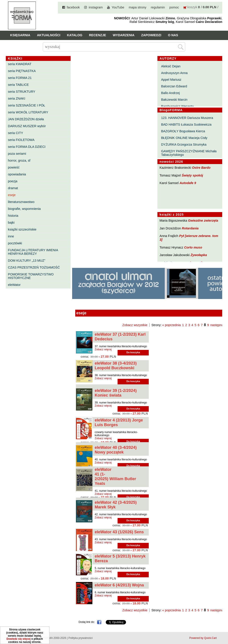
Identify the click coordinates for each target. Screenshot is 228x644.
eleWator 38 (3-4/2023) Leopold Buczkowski (116, 366)
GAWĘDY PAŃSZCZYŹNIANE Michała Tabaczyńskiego (189, 153)
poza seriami (17, 154)
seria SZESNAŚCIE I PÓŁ (27, 105)
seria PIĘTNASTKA (22, 71)
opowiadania (17, 174)
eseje (12, 195)
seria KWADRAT (20, 64)
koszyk (192, 7)
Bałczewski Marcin (174, 100)
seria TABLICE (18, 85)
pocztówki (15, 243)
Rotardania (190, 228)
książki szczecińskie (22, 229)
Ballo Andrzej (170, 93)
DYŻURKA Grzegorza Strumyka (184, 144)
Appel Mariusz (171, 80)
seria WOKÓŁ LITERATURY (28, 112)
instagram (96, 7)
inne (11, 236)
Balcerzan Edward (174, 86)
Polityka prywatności (80, 638)
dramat (13, 188)
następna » (218, 325)
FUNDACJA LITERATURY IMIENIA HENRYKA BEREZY (33, 252)
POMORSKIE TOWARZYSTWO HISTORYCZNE (31, 276)
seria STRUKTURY (22, 92)
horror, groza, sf (19, 160)
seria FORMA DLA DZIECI (27, 147)
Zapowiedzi (151, 35)
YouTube (118, 7)
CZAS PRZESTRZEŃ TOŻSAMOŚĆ (34, 267)
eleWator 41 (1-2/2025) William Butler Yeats (115, 476)
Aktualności (49, 35)
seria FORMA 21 (20, 78)
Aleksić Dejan (171, 66)
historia (13, 216)
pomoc (174, 7)
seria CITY (16, 133)
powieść (14, 167)
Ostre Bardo (201, 168)
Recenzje (98, 35)
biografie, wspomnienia (24, 209)
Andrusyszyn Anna (174, 73)
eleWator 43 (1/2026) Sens (119, 532)
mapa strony (137, 7)
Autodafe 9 (188, 183)
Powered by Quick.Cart (203, 638)
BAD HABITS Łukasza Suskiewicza (186, 124)
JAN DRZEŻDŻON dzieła (26, 119)
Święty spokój (192, 175)
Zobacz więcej (103, 349)
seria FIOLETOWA (21, 140)
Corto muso (193, 247)
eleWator (14, 285)
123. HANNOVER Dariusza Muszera (187, 118)
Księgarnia (20, 35)
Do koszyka (133, 352)
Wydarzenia (124, 35)
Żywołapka (199, 255)
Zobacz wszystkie (135, 325)
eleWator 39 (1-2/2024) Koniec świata (116, 393)
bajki (11, 223)
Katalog (75, 35)
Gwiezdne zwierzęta (203, 221)
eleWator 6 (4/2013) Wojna (119, 585)
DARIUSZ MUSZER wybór (27, 126)
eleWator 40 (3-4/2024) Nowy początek (116, 450)
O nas (173, 35)
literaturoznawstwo (21, 202)
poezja (13, 181)
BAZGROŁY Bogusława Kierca (183, 131)
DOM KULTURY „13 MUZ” (27, 261)
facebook (73, 7)
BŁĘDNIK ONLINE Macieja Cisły (184, 138)
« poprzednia (172, 325)
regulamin (158, 7)
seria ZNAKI (17, 98)
